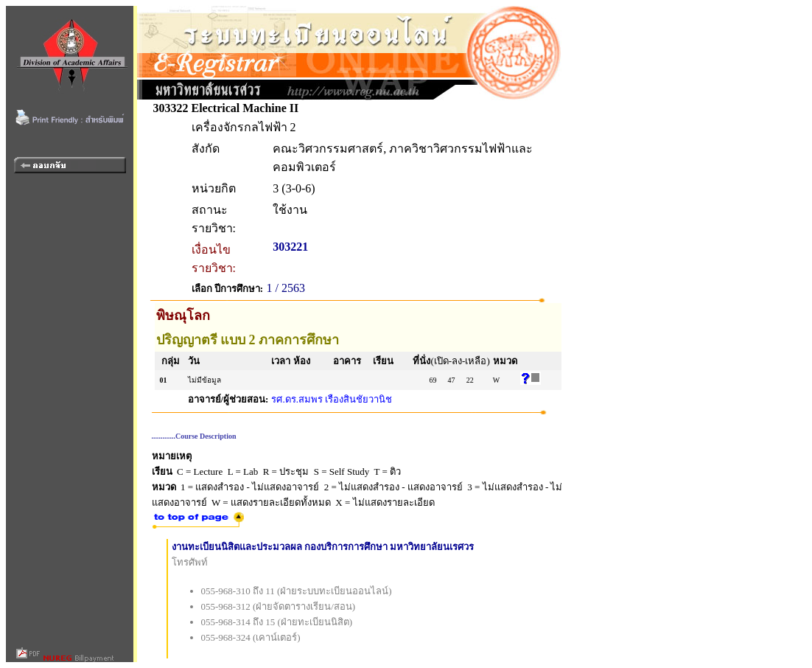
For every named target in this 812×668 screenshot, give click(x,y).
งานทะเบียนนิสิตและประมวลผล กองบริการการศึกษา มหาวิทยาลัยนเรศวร (323, 547)
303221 (290, 247)
